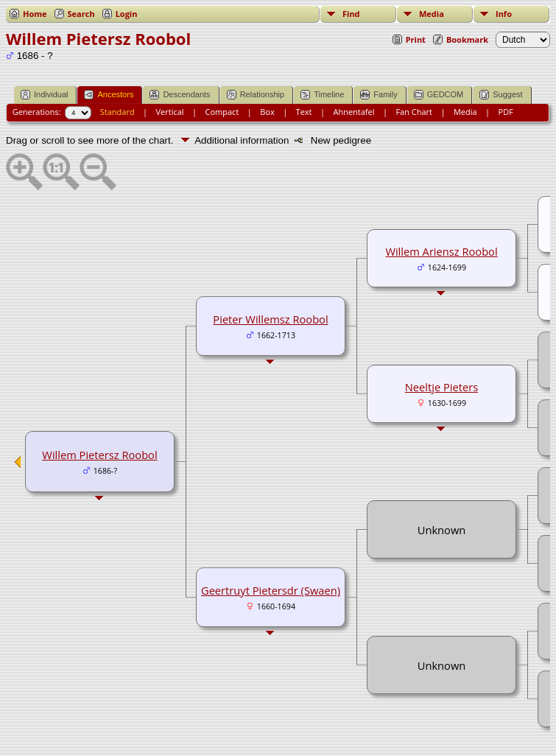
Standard (117, 112)
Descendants (180, 95)
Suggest (501, 95)
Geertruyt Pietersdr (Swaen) (271, 590)
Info (504, 14)
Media (432, 14)
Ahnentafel (353, 112)
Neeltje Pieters (441, 387)
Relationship (256, 95)
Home (35, 14)
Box (267, 112)
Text (304, 112)
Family (379, 95)
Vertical (170, 112)
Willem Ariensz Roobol (441, 251)
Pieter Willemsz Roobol (270, 319)
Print (416, 39)
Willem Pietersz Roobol (99, 455)
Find (351, 14)
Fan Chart (414, 112)
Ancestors (109, 95)
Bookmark (467, 39)
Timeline (322, 95)
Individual (44, 95)
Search (81, 14)
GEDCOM (439, 95)
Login (127, 14)
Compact (222, 112)
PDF (506, 112)
